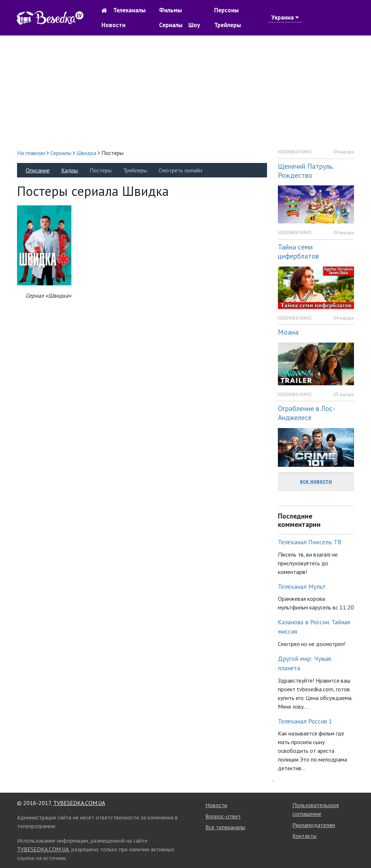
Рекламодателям (314, 825)
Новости (113, 25)
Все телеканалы (225, 827)
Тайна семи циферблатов (298, 251)
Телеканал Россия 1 (305, 721)
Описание (38, 170)
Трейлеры (228, 25)
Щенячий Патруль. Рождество (306, 171)
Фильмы (170, 10)
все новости (316, 481)
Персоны (226, 10)
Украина (285, 17)
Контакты (305, 836)
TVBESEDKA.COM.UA (79, 803)
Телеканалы (129, 10)
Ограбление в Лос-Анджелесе (307, 413)
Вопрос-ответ (223, 816)
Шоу (194, 25)
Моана (288, 332)
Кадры (70, 170)
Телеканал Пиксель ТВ (310, 542)
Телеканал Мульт (302, 586)
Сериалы (171, 25)
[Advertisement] (185, 92)
